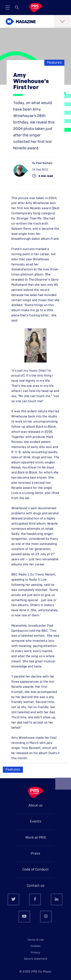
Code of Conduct (36, 870)
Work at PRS (35, 838)
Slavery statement (36, 959)
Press (35, 854)
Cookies (35, 946)
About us (35, 806)
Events (35, 822)
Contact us (35, 886)
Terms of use (36, 940)
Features (54, 63)
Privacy (36, 953)
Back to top (63, 785)
